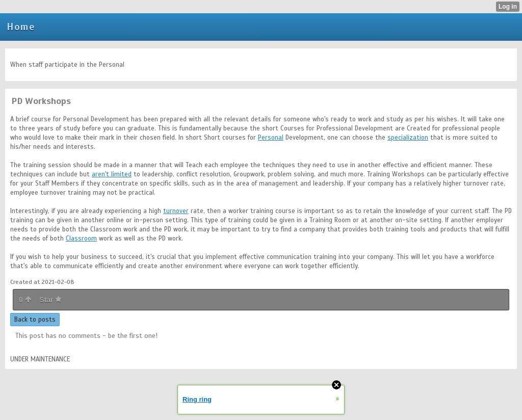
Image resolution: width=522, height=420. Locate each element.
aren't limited (112, 174)
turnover (176, 211)
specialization (408, 138)
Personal (271, 138)
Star (50, 300)
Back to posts (35, 320)
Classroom (81, 239)
